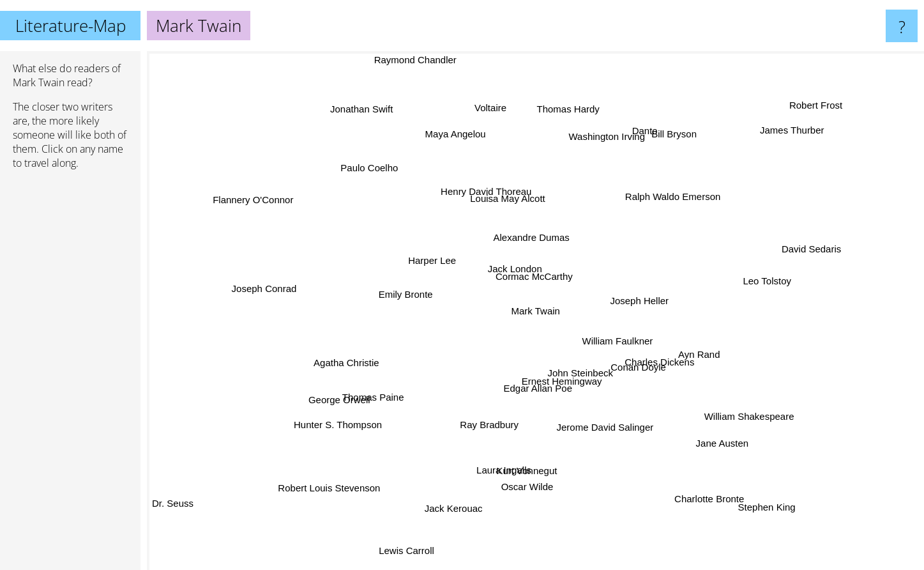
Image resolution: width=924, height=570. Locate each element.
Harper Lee (454, 226)
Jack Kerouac (476, 520)
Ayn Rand (728, 356)
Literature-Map (71, 26)
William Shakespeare (773, 340)
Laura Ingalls (488, 437)
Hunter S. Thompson (294, 383)
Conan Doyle (631, 369)
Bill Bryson (642, 112)
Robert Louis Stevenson (360, 483)
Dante (634, 186)
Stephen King (769, 496)
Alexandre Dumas (502, 246)
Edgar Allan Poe (533, 384)
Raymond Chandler (448, 60)
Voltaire (526, 115)
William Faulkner (635, 359)
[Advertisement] (70, 375)
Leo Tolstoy (766, 274)
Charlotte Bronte (698, 503)
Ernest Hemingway (598, 384)
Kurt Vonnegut (488, 461)
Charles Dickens (680, 335)
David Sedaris (804, 223)
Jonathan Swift (372, 113)
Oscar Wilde (521, 480)
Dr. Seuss (173, 503)
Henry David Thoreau (488, 196)
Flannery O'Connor (268, 197)
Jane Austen (661, 455)
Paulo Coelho (368, 165)
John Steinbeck (527, 371)
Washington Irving (598, 151)
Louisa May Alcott (514, 226)
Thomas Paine (428, 397)
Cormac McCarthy (524, 273)
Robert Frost (793, 115)
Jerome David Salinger (648, 427)
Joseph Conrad (280, 308)
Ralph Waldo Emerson (661, 235)
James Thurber (763, 171)
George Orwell (320, 301)
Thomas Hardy (563, 94)
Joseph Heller (665, 326)
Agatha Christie (345, 377)
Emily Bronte (378, 297)
